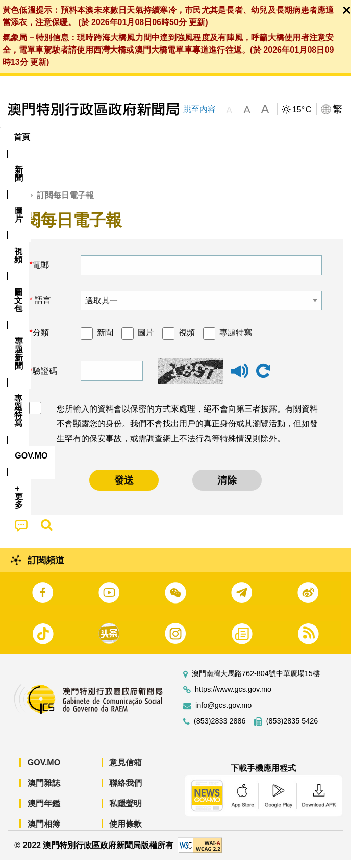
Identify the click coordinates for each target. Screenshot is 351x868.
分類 (41, 341)
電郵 (41, 273)
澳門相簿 (44, 832)
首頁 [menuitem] (22, 137)
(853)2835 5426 (292, 729)
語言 (42, 308)
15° (302, 110)
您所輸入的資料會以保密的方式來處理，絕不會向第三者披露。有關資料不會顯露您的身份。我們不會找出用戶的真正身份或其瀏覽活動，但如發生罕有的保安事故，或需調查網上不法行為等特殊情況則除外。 (187, 432)
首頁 (16, 203)
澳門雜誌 (44, 791)
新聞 (105, 341)
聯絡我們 (126, 791)
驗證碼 (45, 379)
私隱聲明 (126, 812)
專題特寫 (236, 341)
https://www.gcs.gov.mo (233, 698)
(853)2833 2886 (220, 729)
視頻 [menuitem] (128, 137)
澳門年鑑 (44, 812)
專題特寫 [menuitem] (264, 137)
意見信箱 (126, 771)
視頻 (187, 341)
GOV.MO (44, 771)
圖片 (146, 341)
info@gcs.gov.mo (223, 714)
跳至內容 (199, 109)
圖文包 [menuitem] (167, 137)
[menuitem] (56, 137)
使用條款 (126, 832)
